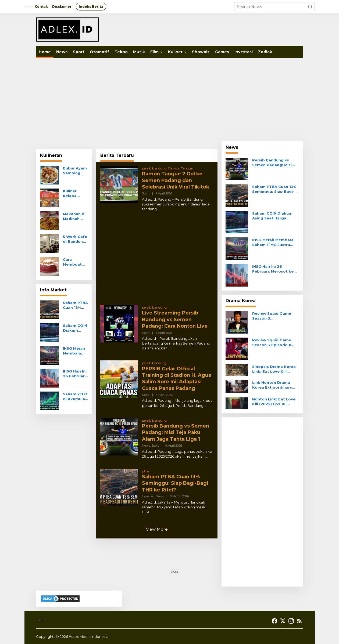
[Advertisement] (170, 100)
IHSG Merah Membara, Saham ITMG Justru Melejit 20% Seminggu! (75, 351)
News (146, 442)
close (175, 571)
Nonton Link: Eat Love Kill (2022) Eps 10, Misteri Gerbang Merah (274, 402)
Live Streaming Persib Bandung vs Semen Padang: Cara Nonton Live (175, 318)
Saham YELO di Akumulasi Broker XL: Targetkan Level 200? (76, 397)
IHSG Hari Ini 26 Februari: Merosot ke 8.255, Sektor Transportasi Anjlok (75, 374)
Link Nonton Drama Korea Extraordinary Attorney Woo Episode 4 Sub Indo (275, 385)
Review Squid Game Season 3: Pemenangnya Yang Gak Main (272, 316)
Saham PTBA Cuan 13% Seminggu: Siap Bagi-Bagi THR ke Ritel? (75, 305)
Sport (146, 193)
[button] (310, 7)
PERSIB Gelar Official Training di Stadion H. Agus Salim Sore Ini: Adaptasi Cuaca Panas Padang (177, 376)
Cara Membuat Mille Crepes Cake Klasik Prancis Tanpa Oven (75, 262)
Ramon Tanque (180, 168)
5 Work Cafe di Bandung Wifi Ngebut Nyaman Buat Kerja (75, 239)
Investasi (148, 492)
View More (157, 525)
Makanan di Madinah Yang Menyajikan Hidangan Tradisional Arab (74, 216)
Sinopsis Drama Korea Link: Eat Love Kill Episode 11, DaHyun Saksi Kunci (274, 369)
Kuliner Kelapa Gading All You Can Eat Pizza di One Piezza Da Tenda (75, 193)
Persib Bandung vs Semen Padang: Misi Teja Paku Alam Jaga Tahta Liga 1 (176, 429)
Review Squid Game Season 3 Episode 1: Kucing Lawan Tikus (272, 343)
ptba (146, 468)
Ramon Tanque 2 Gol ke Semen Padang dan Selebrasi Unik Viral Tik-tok (176, 180)
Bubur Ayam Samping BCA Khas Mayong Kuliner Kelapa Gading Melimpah (75, 171)
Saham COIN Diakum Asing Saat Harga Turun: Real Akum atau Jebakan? (75, 328)
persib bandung (154, 168)
